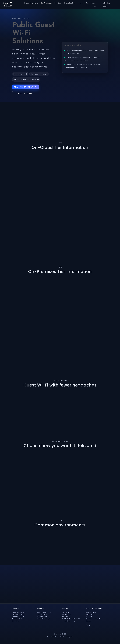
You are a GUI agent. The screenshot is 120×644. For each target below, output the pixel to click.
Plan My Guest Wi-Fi (26, 87)
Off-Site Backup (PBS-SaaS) (71, 619)
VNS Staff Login (107, 5)
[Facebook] (92, 625)
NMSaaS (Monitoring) (69, 621)
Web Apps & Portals (19, 617)
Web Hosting (66, 613)
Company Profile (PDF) (94, 619)
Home (27, 3)
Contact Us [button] (83, 3)
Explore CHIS (26, 94)
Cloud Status (93, 5)
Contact (89, 621)
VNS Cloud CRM (42, 617)
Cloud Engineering (18, 615)
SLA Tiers (89, 617)
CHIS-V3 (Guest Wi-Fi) (44, 613)
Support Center (91, 613)
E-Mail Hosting (67, 615)
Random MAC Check (44, 615)
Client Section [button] (70, 3)
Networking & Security (20, 613)
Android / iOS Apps (18, 619)
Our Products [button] (46, 3)
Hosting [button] (58, 3)
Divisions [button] (34, 3)
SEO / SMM (16, 621)
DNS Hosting (66, 617)
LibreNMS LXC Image (44, 619)
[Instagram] (87, 625)
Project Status (91, 615)
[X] (90, 625)
